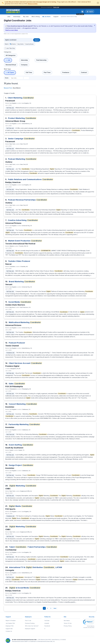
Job (9, 60)
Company (24, 65)
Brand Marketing (22, 282)
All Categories (11, 55)
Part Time (47, 72)
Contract (84, 72)
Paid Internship (41, 60)
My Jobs (26, 17)
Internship (24, 60)
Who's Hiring (36, 17)
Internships (17, 17)
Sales (17, 384)
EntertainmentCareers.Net (29, 640)
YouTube (47, 621)
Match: (7, 44)
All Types (11, 72)
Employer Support (30, 629)
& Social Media (25, 588)
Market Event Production (25, 241)
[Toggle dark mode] (82, 12)
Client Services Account (25, 363)
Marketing (23, 486)
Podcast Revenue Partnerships (28, 200)
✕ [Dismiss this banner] (98, 3)
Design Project (21, 465)
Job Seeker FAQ (10, 623)
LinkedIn (47, 623)
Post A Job (28, 621)
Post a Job (56, 7)
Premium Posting (30, 623)
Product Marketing (22, 118)
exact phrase (30, 44)
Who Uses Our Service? (32, 626)
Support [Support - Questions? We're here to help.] (56, 17)
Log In (90, 12)
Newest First (8, 88)
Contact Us (9, 631)
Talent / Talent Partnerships (33, 547)
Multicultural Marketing (25, 322)
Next (55, 608)
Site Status (67, 621)
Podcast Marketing (22, 159)
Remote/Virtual (11, 65)
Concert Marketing (23, 404)
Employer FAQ (10, 626)
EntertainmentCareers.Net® (20, 641)
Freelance (66, 72)
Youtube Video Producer (19, 261)
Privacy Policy (68, 626)
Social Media (20, 302)
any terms (21, 44)
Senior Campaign (21, 139)
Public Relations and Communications (31, 179)
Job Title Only (11, 48)
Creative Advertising (23, 220)
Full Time (29, 72)
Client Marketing (21, 98)
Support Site (9, 629)
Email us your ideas (12, 30)
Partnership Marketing (24, 424)
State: (7, 78)
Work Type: (7, 69)
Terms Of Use (68, 623)
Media (21, 506)
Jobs (9, 17)
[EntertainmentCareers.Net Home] (13, 12)
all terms (13, 44)
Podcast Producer (17, 343)
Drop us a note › (33, 4)
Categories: (8, 52)
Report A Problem (11, 621)
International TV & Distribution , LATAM (36, 567)
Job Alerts (47, 17)
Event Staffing (21, 445)
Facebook (47, 626)
